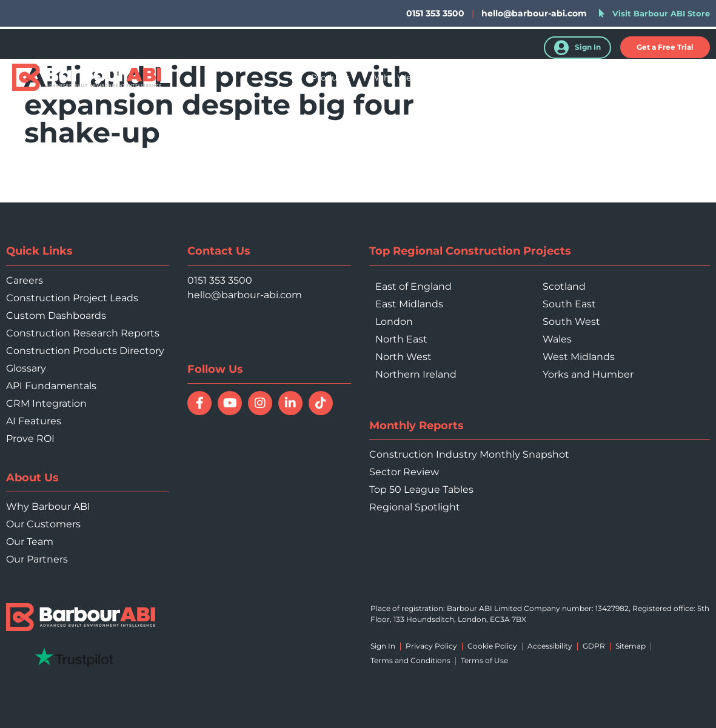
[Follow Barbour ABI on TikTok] (321, 403)
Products (330, 78)
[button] (665, 47)
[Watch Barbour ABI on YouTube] (230, 403)
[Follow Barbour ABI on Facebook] (199, 403)
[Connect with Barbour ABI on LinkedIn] (290, 403)
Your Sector (482, 78)
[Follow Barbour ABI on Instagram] (260, 403)
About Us (619, 78)
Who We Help (403, 78)
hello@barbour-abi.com (534, 13)
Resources (553, 78)
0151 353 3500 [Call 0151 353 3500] (220, 280)
